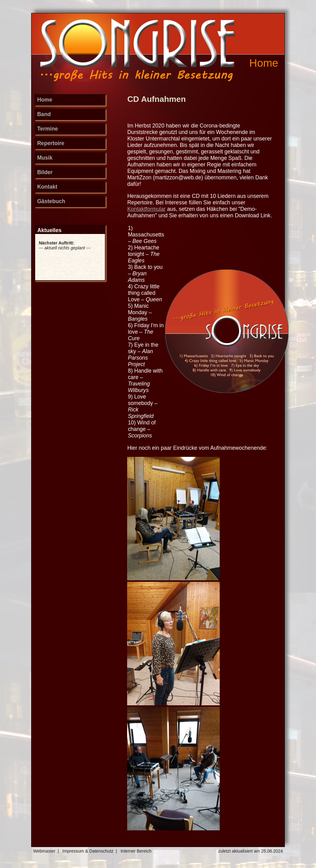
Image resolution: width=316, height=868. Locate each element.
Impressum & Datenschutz (88, 851)
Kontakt (47, 187)
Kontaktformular (146, 209)
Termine (47, 129)
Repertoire (51, 143)
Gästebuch (51, 201)
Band (44, 114)
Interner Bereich (136, 851)
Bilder (45, 172)
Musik (45, 158)
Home (45, 100)
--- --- (65, 245)
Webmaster (44, 851)
